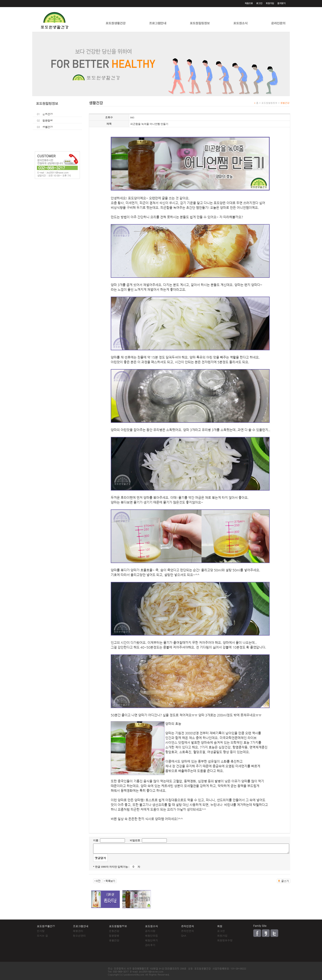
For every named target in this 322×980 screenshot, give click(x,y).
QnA (184, 935)
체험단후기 (152, 940)
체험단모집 (152, 935)
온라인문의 (188, 931)
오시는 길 (43, 935)
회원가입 (222, 935)
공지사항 (150, 931)
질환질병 (48, 120)
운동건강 (48, 114)
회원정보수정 (225, 940)
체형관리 (78, 931)
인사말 (41, 931)
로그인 (221, 931)
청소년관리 (79, 935)
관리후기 (150, 945)
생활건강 (48, 127)
